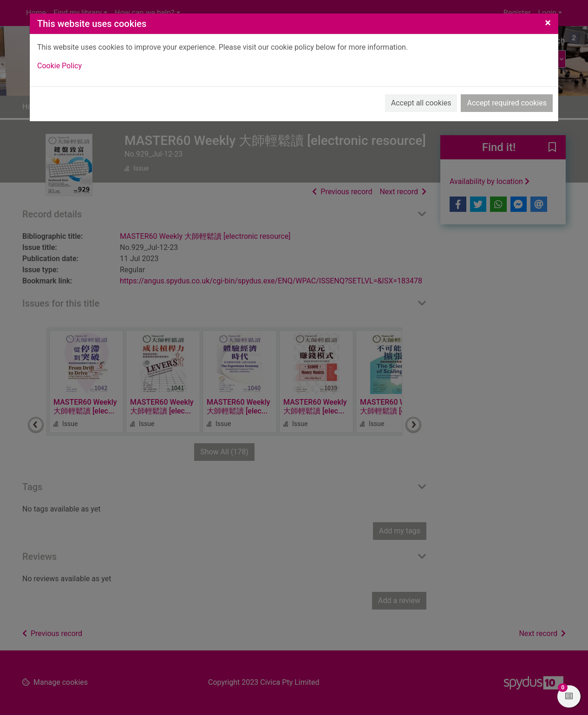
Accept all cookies (421, 103)
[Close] (548, 23)
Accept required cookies (507, 103)
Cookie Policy (59, 66)
